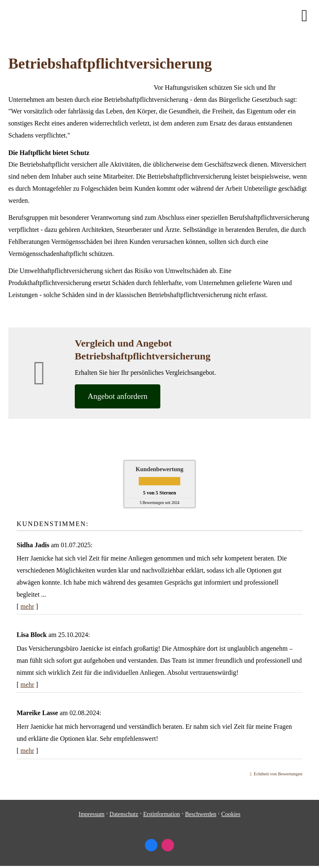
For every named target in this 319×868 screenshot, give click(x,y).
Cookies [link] (231, 814)
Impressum (91, 814)
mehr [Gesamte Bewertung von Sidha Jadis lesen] (27, 606)
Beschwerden (200, 814)
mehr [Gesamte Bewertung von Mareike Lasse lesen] (27, 751)
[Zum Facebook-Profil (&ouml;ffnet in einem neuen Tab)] (151, 845)
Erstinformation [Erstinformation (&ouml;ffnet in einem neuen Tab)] (162, 814)
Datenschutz (124, 814)
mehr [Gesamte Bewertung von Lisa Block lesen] (27, 685)
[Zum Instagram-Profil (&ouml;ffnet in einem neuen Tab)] (168, 845)
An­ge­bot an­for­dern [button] (118, 396)
